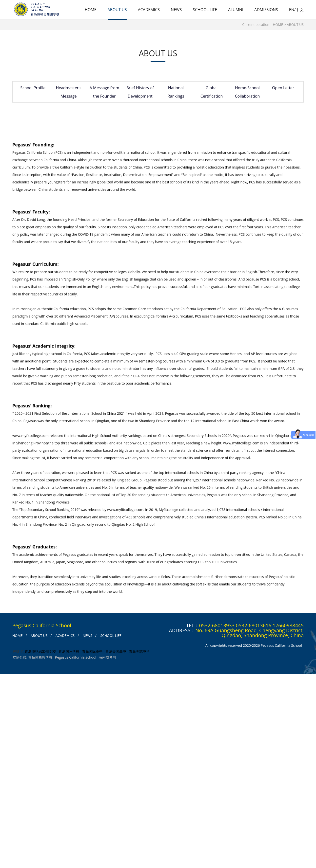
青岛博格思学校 (40, 658)
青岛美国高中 (116, 652)
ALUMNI (236, 10)
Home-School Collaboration (240, 93)
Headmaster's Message (67, 93)
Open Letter (274, 89)
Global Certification (205, 93)
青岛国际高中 (92, 652)
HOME (91, 10)
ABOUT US (117, 10)
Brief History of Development (136, 93)
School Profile (32, 89)
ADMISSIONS (266, 10)
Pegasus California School (75, 658)
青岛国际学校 (69, 652)
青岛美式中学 (139, 652)
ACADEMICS (149, 10)
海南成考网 (107, 658)
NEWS (176, 10)
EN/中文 (296, 10)
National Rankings (170, 93)
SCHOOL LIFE (205, 10)
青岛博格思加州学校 (40, 652)
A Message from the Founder (101, 93)
